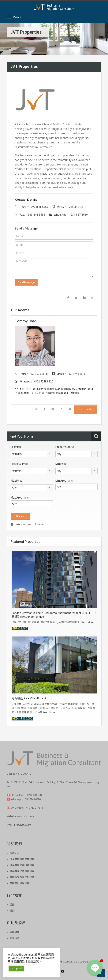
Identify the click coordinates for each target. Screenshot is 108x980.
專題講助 (15, 932)
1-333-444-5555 (35, 215)
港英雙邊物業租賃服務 (22, 865)
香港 (12, 911)
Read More (87, 622)
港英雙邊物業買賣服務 (22, 871)
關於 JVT (15, 853)
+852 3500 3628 (38, 374)
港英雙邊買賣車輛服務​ (22, 859)
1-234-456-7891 (76, 207)
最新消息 (15, 938)
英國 (12, 905)
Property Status (65, 447)
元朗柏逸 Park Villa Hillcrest (29, 698)
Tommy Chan (26, 321)
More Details (85, 410)
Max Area (20, 498)
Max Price (17, 481)
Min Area (64, 481)
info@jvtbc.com (22, 825)
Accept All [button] (16, 968)
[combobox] (32, 454)
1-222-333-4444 (38, 207)
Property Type (19, 464)
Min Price (61, 464)
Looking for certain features (27, 524)
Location (16, 447)
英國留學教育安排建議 (22, 877)
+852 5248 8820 (76, 374)
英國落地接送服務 (20, 883)
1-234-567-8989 (78, 215)
